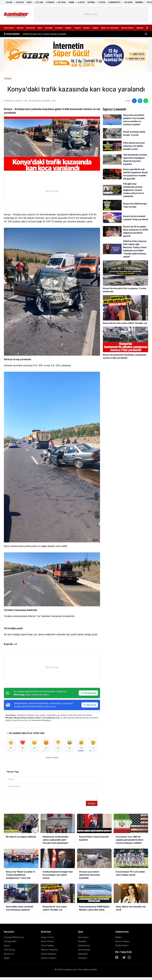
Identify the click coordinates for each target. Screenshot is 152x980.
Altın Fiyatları (48, 946)
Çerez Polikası (122, 942)
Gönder (92, 804)
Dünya (87, 28)
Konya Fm (9, 954)
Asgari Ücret (47, 937)
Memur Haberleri (50, 950)
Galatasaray (84, 946)
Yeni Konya (9, 950)
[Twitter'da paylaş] (140, 101)
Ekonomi (31, 28)
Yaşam (77, 28)
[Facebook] (117, 958)
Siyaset (49, 28)
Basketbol (83, 954)
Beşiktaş (82, 942)
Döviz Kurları (47, 942)
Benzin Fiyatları (49, 958)
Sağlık (95, 28)
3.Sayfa (59, 28)
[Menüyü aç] (147, 28)
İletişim (140, 28)
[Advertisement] (91, 14)
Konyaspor (83, 937)
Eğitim (68, 28)
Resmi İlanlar (128, 28)
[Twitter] (124, 958)
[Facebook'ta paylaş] (134, 101)
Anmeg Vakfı (10, 942)
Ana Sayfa (9, 28)
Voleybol (82, 958)
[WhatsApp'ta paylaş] (146, 101)
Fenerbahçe (84, 950)
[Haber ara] (146, 34)
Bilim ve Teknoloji (110, 28)
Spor (40, 28)
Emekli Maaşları (49, 954)
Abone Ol (90, 705)
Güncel (20, 28)
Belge (7, 958)
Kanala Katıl (88, 693)
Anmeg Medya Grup (14, 937)
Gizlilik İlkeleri (122, 946)
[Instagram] (129, 958)
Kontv (7, 946)
